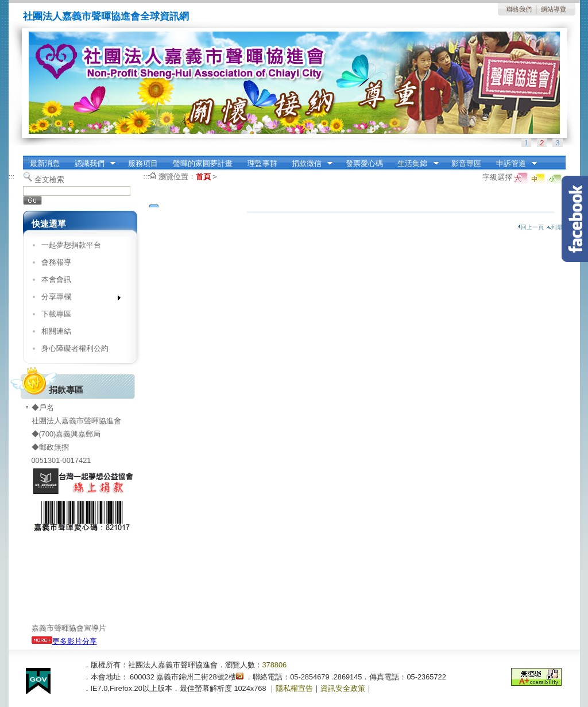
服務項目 (143, 163)
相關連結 (56, 331)
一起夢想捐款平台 (71, 245)
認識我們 (91, 164)
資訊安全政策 (343, 688)
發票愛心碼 (364, 163)
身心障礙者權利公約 (75, 348)
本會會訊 (56, 279)
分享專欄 (77, 299)
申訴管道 (513, 164)
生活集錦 (415, 164)
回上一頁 (531, 227)
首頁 (203, 177)
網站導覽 (554, 9)
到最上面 (560, 227)
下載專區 (56, 314)
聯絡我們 (519, 9)
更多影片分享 (64, 641)
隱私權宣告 (294, 688)
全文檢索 (49, 179)
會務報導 (56, 262)
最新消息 (45, 163)
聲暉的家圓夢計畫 (203, 163)
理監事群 (262, 163)
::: (26, 159)
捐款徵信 (308, 164)
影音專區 (466, 163)
